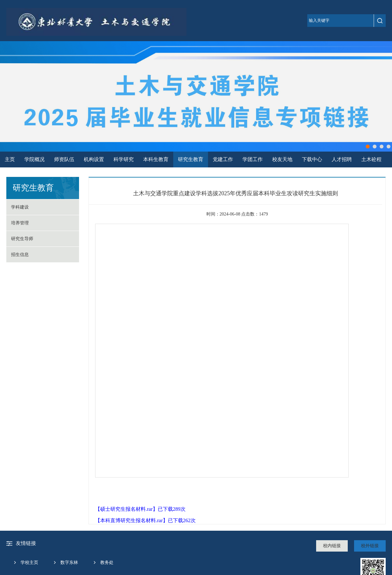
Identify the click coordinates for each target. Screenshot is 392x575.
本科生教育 (156, 159)
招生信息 (20, 255)
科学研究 (124, 159)
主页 (10, 159)
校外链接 (370, 546)
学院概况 (34, 159)
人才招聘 (342, 159)
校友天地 (282, 159)
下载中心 (312, 159)
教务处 (107, 562)
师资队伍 (64, 159)
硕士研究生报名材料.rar (126, 509)
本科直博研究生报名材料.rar (132, 520)
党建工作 (223, 159)
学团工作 (253, 159)
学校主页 (29, 562)
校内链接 (332, 546)
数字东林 (69, 562)
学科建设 (20, 207)
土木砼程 (371, 159)
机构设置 (94, 159)
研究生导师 (22, 239)
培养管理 (20, 223)
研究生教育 (191, 159)
